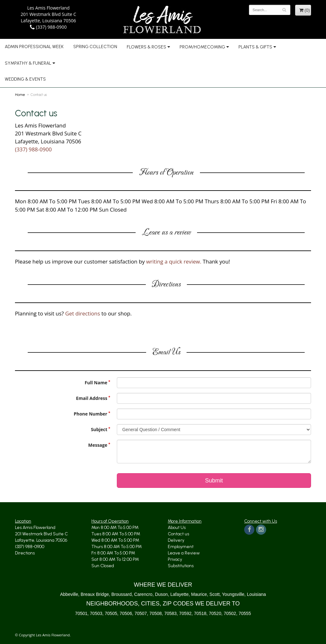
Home (20, 95)
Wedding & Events (25, 79)
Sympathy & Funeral (28, 63)
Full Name (96, 383)
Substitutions (181, 566)
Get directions (83, 313)
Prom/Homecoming (202, 47)
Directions (25, 553)
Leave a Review (184, 553)
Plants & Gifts (255, 47)
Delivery (176, 540)
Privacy (175, 559)
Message (98, 445)
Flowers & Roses (146, 47)
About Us (177, 528)
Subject (99, 429)
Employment (181, 547)
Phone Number (90, 414)
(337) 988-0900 (48, 27)
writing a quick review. (174, 261)
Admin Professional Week (34, 47)
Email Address (92, 398)
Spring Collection (95, 47)
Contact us (178, 534)
